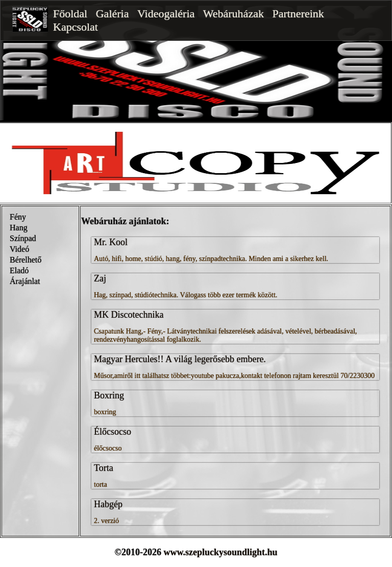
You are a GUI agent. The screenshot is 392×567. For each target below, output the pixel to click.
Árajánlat (25, 281)
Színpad (23, 238)
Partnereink (298, 14)
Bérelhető (26, 260)
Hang (19, 228)
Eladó (19, 270)
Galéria (113, 14)
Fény (18, 217)
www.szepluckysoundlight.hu (220, 552)
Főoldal (70, 14)
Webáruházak (234, 14)
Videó (19, 249)
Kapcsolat (76, 27)
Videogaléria (166, 14)
